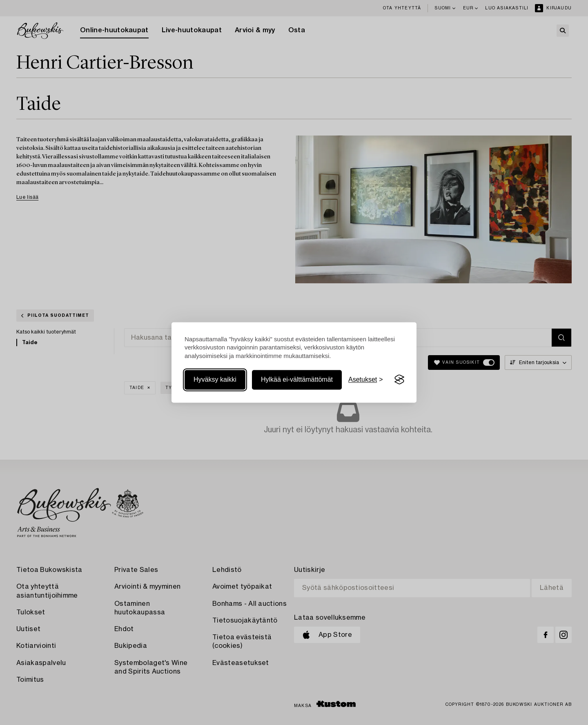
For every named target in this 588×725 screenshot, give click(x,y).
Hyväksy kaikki (215, 379)
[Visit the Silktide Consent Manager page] (399, 380)
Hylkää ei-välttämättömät (297, 379)
